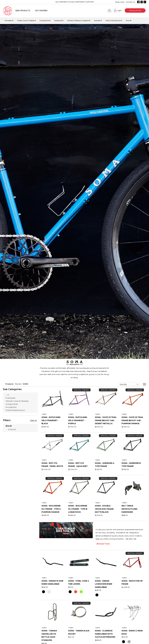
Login (120, 10)
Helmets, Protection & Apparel (78, 21)
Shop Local (120, 2)
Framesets (8, 21)
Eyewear (97, 21)
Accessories (58, 21)
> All (7, 395)
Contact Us (130, 2)
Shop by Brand (135, 10)
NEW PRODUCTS (23, 11)
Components (44, 21)
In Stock (12, 429)
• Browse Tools (103, 544)
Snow (128, 21)
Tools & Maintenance (113, 21)
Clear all (33, 420)
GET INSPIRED (41, 11)
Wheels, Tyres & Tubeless (26, 21)
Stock (9, 426)
